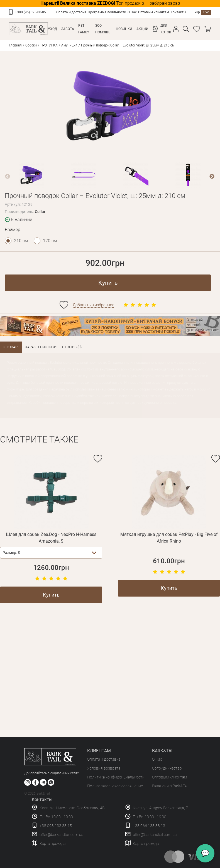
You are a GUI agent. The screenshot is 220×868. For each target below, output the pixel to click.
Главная (15, 45)
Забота (68, 29)
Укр (197, 12)
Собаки (31, 45)
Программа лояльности (107, 12)
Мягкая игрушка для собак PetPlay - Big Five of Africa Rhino (169, 538)
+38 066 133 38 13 (149, 826)
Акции (142, 29)
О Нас (132, 12)
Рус (206, 12)
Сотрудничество (167, 768)
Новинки (124, 29)
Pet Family (84, 29)
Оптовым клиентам (154, 12)
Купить (108, 283)
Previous (8, 177)
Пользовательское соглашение (115, 786)
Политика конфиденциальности (116, 777)
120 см (50, 241)
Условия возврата (104, 768)
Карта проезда (52, 844)
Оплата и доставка (71, 12)
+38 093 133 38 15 (56, 826)
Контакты (178, 12)
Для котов (166, 29)
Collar (40, 212)
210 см (21, 241)
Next (212, 177)
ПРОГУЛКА (49, 45)
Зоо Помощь (103, 29)
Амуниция (69, 45)
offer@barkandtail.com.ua (61, 835)
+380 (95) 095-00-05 (30, 12)
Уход (52, 29)
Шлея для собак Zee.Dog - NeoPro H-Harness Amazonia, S (51, 538)
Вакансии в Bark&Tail (170, 786)
